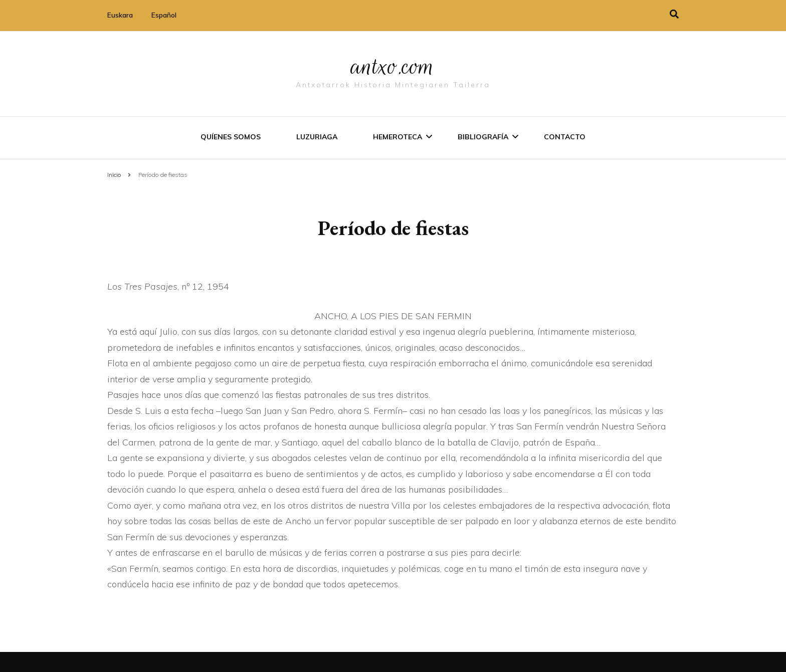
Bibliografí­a (483, 137)
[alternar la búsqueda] (674, 14)
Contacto (565, 137)
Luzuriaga (317, 137)
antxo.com (393, 66)
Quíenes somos (231, 137)
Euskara (120, 15)
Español (164, 15)
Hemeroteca (398, 137)
